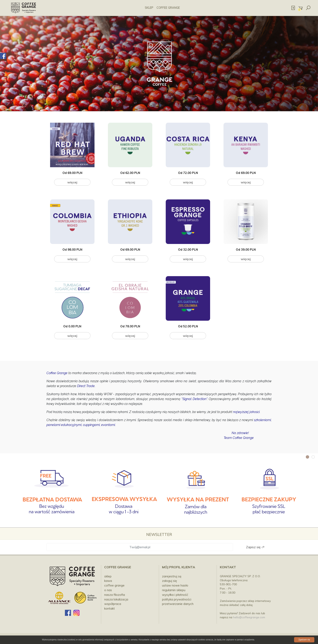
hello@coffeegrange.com (249, 617)
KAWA (108, 581)
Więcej (72, 182)
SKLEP (149, 8)
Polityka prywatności (177, 599)
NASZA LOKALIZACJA (116, 599)
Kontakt (228, 567)
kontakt (110, 608)
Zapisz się (255, 547)
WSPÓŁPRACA (113, 604)
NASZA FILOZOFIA (115, 595)
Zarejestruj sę (172, 576)
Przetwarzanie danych (178, 604)
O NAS (108, 590)
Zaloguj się (169, 581)
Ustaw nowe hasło (175, 585)
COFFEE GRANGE (168, 8)
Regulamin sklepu (174, 590)
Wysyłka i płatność (175, 595)
